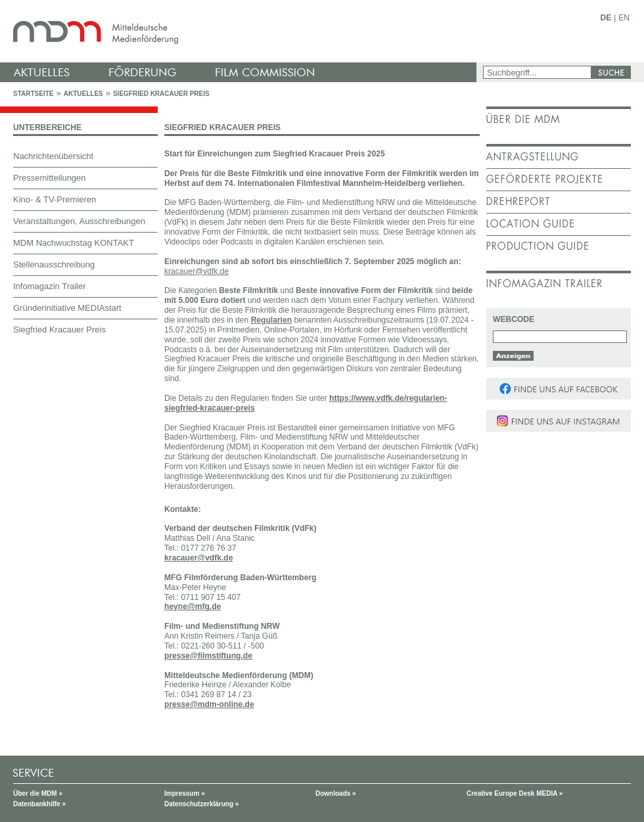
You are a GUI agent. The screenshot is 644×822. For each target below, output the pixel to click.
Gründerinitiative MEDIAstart (67, 308)
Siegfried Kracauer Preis (161, 94)
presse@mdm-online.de (209, 704)
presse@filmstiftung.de (208, 656)
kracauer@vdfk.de (198, 558)
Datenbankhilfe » (39, 804)
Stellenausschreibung (54, 264)
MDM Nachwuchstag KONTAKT (74, 243)
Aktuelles (83, 94)
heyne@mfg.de (193, 606)
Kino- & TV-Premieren (55, 199)
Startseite (33, 94)
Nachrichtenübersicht (53, 156)
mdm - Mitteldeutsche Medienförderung (240, 31)
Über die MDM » (38, 793)
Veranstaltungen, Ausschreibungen (79, 221)
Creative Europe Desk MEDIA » (515, 793)
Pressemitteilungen (50, 178)
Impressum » (185, 793)
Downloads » (336, 793)
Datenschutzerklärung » (201, 804)
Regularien (271, 320)
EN (624, 18)
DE (606, 18)
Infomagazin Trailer (50, 286)
